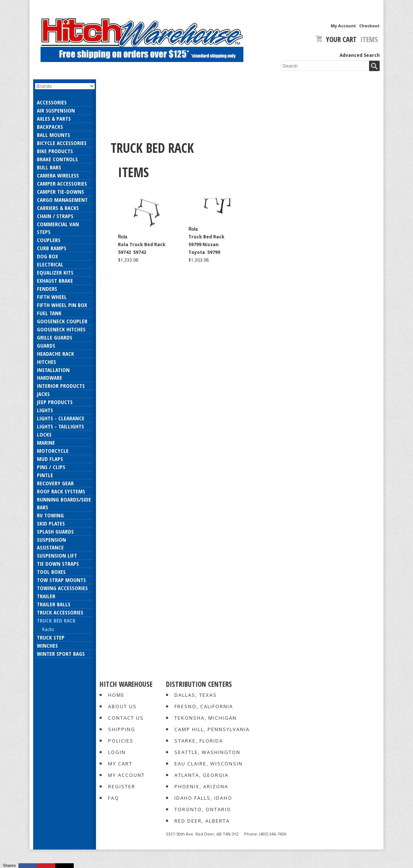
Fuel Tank (49, 313)
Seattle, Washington (207, 752)
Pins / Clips (51, 467)
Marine (46, 442)
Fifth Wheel (52, 297)
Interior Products (61, 386)
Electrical (50, 264)
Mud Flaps (50, 459)
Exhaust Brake (55, 280)
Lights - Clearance (61, 418)
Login (117, 752)
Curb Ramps (52, 248)
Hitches (46, 362)
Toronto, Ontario (203, 809)
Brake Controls (57, 159)
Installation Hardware (53, 374)
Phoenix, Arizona (201, 786)
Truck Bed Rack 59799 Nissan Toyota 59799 (206, 244)
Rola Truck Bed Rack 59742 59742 (142, 248)
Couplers (49, 240)
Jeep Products (55, 402)
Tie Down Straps (58, 564)
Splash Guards (55, 531)
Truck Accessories (60, 612)
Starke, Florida (199, 741)
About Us (122, 706)
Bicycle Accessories (62, 143)
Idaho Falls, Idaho (203, 798)
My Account (343, 26)
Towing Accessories (62, 588)
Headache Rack (55, 354)
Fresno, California (204, 706)
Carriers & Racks (58, 208)
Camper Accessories (62, 183)
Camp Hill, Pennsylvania (212, 729)
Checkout (369, 26)
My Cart (120, 764)
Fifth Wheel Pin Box (62, 305)
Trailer (46, 596)
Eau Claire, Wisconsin (209, 764)
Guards (46, 345)
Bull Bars (49, 167)
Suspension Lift (57, 555)
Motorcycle (53, 451)
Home (116, 695)
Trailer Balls (54, 604)
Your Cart (336, 39)
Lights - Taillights (60, 426)
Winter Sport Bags (61, 654)
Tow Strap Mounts (61, 580)
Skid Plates (51, 523)
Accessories (52, 102)
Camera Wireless (58, 175)
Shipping (122, 729)
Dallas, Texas (196, 695)
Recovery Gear (55, 483)
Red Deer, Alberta (202, 821)
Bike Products (55, 151)
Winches (47, 645)
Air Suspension (56, 110)
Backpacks (50, 127)
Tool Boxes (51, 572)
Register (122, 786)
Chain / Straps (55, 216)
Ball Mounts (53, 135)
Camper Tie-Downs (60, 192)
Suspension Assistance (51, 543)
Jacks (43, 394)
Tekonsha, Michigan (206, 718)
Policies (121, 741)
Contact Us (126, 718)
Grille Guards (55, 337)
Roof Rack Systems (61, 491)
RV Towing (50, 515)
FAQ (114, 798)
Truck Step (51, 637)
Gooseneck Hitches (61, 329)
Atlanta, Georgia (202, 775)
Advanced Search (360, 55)
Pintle (45, 475)
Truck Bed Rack (56, 620)
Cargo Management (62, 200)
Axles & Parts (54, 118)
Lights (45, 410)
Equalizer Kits (55, 272)
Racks (48, 629)
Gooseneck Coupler (62, 321)
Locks (44, 434)
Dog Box (47, 256)
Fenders (47, 289)
